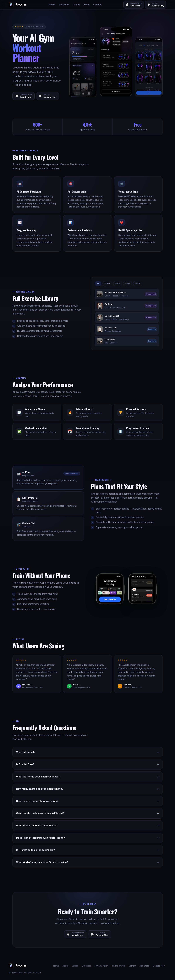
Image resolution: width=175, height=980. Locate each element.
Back (118, 283)
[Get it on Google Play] (156, 5)
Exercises (64, 5)
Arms (138, 283)
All (98, 283)
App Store (144, 966)
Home (52, 5)
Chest (107, 283)
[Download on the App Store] (134, 5)
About (87, 5)
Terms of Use (118, 966)
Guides (76, 5)
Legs (128, 283)
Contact (97, 5)
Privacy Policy (102, 966)
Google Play (159, 966)
